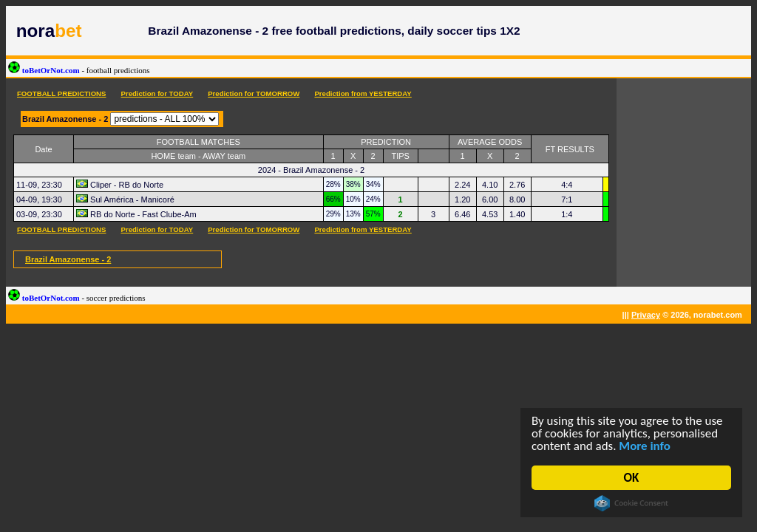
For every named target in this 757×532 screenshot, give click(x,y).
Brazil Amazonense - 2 (68, 259)
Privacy (646, 315)
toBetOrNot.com (79, 70)
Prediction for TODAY (157, 93)
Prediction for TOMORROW (254, 93)
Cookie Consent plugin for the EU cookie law (632, 503)
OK (632, 478)
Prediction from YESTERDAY (363, 93)
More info (645, 447)
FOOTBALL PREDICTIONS (61, 93)
